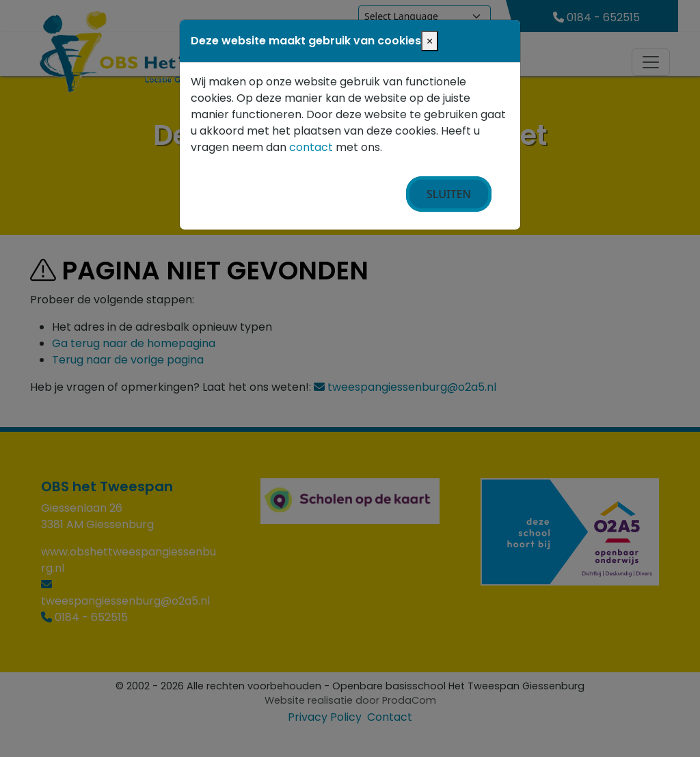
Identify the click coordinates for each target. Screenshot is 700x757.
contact (311, 147)
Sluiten (449, 194)
